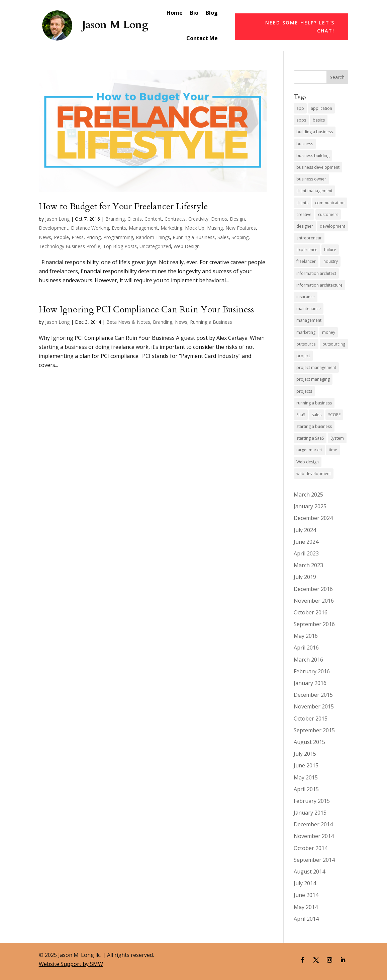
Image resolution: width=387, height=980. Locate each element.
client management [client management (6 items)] (314, 191)
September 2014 (314, 860)
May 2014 (306, 907)
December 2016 (313, 589)
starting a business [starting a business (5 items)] (314, 426)
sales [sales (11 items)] (317, 415)
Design (237, 219)
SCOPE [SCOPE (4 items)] (334, 415)
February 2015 (312, 801)
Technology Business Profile (70, 246)
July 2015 (305, 754)
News (45, 237)
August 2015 (309, 742)
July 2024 (305, 530)
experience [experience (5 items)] (307, 250)
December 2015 (313, 695)
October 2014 (311, 848)
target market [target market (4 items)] (309, 450)
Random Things (153, 237)
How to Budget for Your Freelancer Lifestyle (123, 206)
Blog (212, 13)
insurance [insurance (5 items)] (306, 297)
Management (143, 228)
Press (78, 237)
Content (153, 219)
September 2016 (314, 624)
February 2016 (312, 671)
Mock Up (195, 228)
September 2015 (314, 730)
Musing (215, 228)
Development (54, 228)
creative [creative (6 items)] (304, 214)
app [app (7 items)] (300, 108)
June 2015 (306, 765)
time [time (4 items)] (333, 450)
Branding (115, 219)
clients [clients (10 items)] (302, 203)
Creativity (198, 219)
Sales (223, 237)
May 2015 (306, 777)
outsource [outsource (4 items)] (306, 344)
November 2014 (314, 836)
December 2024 (313, 518)
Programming (118, 237)
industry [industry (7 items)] (330, 261)
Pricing (93, 237)
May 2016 (306, 636)
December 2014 (313, 824)
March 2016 (308, 660)
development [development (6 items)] (332, 226)
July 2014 (305, 883)
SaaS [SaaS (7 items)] (301, 415)
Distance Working (90, 228)
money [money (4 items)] (329, 332)
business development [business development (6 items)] (318, 167)
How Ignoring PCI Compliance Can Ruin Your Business (146, 310)
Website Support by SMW (71, 964)
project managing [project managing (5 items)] (313, 379)
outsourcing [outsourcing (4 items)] (334, 344)
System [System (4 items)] (337, 438)
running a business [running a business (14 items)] (314, 403)
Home (175, 13)
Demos (219, 219)
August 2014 (309, 872)
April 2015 (306, 789)
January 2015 (310, 813)
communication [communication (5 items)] (330, 203)
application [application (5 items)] (321, 108)
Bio (194, 13)
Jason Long (57, 219)
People (61, 237)
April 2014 (306, 919)
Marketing (171, 228)
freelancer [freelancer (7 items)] (306, 261)
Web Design (187, 246)
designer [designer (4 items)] (305, 226)
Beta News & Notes (128, 322)
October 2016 (311, 612)
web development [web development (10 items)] (314, 474)
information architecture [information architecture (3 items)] (319, 285)
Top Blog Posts (120, 246)
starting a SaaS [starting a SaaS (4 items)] (310, 438)
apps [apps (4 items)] (301, 120)
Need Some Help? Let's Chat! (300, 27)
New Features (241, 228)
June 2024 (306, 542)
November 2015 (314, 706)
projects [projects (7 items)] (304, 391)
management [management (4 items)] (309, 320)
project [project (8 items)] (303, 356)
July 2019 (305, 577)
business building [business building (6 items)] (313, 156)
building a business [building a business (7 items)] (315, 132)
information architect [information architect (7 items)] (316, 273)
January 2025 (310, 506)
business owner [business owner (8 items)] (311, 179)
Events (119, 228)
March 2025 (308, 495)
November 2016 (314, 601)
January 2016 (310, 683)
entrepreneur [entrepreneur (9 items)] (309, 238)
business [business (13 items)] (305, 144)
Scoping (240, 237)
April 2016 (306, 648)
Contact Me (202, 38)
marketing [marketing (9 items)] (306, 332)
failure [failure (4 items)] (330, 250)
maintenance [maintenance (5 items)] (309, 309)
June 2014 (306, 895)
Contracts (175, 219)
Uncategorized (155, 246)
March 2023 (308, 565)
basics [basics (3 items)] (319, 120)
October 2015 (311, 719)
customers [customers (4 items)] (328, 214)
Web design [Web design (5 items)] (308, 462)
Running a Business (194, 237)
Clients (135, 219)
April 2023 (306, 553)
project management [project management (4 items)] (316, 367)
